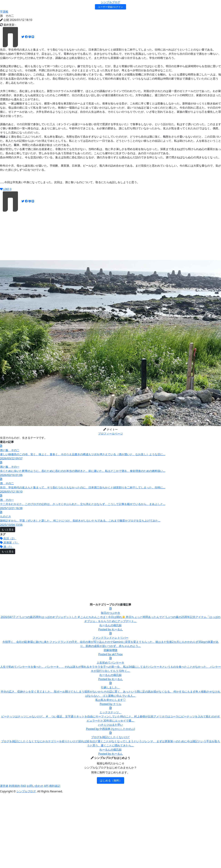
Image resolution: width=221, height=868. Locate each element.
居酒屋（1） (9, 543)
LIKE (6, 189)
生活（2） (8, 538)
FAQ (23, 786)
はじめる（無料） (111, 780)
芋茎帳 (4, 12)
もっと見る (8, 529)
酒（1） (7, 547)
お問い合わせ (35, 786)
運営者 (4, 786)
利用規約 (15, 786)
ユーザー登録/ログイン (110, 7)
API (46, 786)
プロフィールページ (110, 434)
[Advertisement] (68, 236)
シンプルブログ (110, 2)
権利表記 (55, 786)
